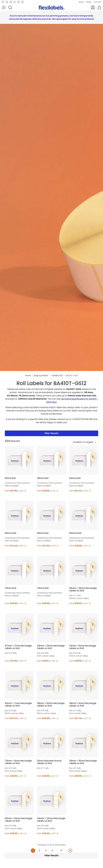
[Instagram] (22, 2)
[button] (4, 8)
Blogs (89, 2)
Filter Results (51, 433)
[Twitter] (7, 2)
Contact (97, 2)
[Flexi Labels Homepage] (51, 8)
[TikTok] (19, 2)
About (82, 2)
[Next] (70, 851)
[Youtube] (15, 2)
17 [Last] (61, 851)
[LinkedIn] (11, 2)
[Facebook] (3, 2)
